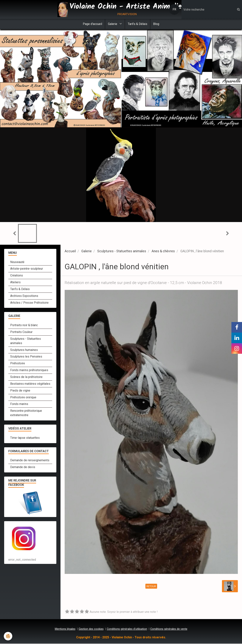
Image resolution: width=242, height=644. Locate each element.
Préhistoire (18, 364)
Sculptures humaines (24, 350)
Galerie (113, 24)
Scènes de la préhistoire (26, 377)
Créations (17, 276)
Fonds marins (19, 404)
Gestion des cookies (91, 629)
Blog (156, 24)
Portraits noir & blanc (24, 325)
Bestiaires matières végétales (30, 384)
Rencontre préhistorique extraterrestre (26, 413)
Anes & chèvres (163, 252)
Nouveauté (17, 262)
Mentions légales (65, 629)
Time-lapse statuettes (25, 438)
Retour (151, 587)
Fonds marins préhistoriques (29, 370)
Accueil (70, 252)
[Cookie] (8, 636)
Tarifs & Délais (138, 24)
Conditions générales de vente (169, 629)
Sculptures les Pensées (26, 357)
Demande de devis (23, 467)
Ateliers (15, 283)
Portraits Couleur (21, 332)
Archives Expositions (24, 296)
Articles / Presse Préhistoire (29, 303)
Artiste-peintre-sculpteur (27, 269)
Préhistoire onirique (23, 398)
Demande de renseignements (30, 461)
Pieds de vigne (20, 391)
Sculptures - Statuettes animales (122, 252)
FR (174, 9)
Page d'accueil (92, 24)
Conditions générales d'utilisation (127, 629)
